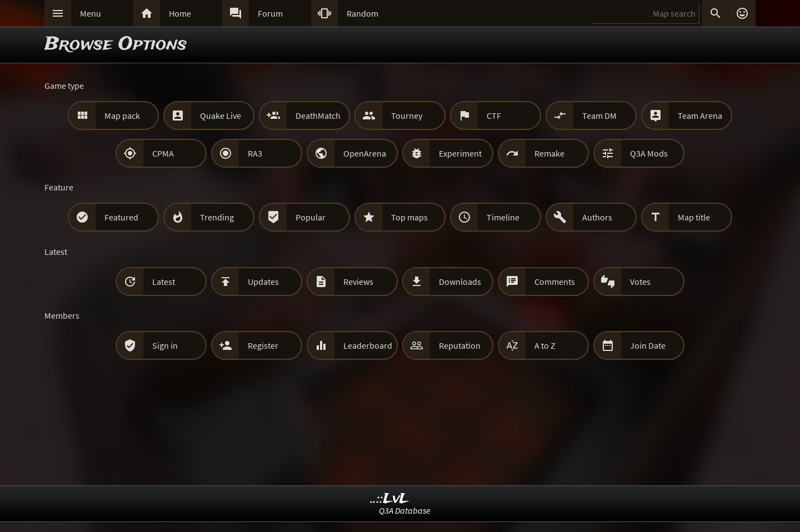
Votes (640, 282)
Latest (164, 282)
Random (362, 13)
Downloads (460, 282)
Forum (270, 13)
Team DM (599, 116)
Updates (263, 282)
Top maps (409, 217)
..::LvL (390, 499)
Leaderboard (368, 345)
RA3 (255, 153)
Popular (311, 217)
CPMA (163, 153)
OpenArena (365, 153)
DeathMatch (318, 116)
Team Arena (700, 116)
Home (180, 13)
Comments (555, 282)
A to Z (545, 345)
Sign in (165, 345)
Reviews (358, 282)
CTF (494, 116)
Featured (121, 217)
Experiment (460, 153)
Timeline (503, 217)
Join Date (648, 345)
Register (263, 345)
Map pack (122, 116)
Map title (694, 217)
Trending (217, 217)
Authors (597, 217)
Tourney (407, 116)
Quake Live (221, 116)
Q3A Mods (649, 153)
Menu (91, 13)
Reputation (460, 345)
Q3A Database (405, 510)
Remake (549, 153)
